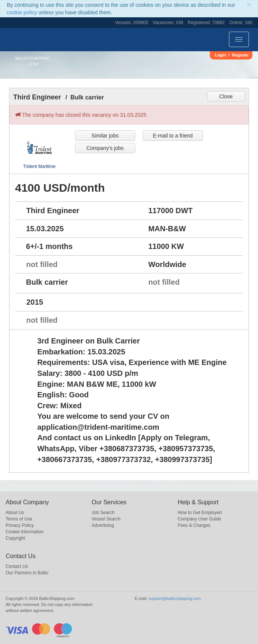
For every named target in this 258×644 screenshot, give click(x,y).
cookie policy (22, 12)
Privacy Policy (20, 525)
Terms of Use (19, 519)
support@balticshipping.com (175, 598)
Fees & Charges (194, 525)
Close (226, 96)
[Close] (249, 4)
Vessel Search (106, 519)
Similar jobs (105, 136)
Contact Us (17, 566)
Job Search (103, 513)
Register (240, 55)
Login (220, 55)
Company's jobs (105, 148)
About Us (15, 513)
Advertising (103, 525)
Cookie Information (25, 532)
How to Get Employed (200, 513)
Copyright (15, 538)
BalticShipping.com (33, 61)
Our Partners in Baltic (27, 573)
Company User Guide (199, 519)
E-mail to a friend (173, 136)
